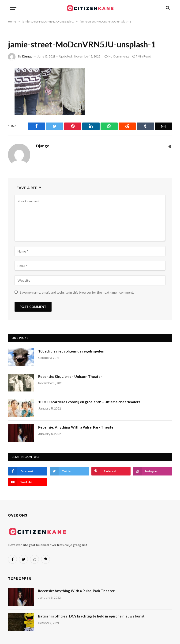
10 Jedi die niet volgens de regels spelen (71, 351)
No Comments (117, 56)
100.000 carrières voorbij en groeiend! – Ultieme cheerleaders (89, 402)
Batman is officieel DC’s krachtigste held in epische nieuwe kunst (91, 616)
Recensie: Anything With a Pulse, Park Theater (77, 427)
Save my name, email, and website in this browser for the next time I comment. (77, 292)
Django (27, 56)
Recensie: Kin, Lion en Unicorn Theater (70, 376)
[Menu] (13, 8)
